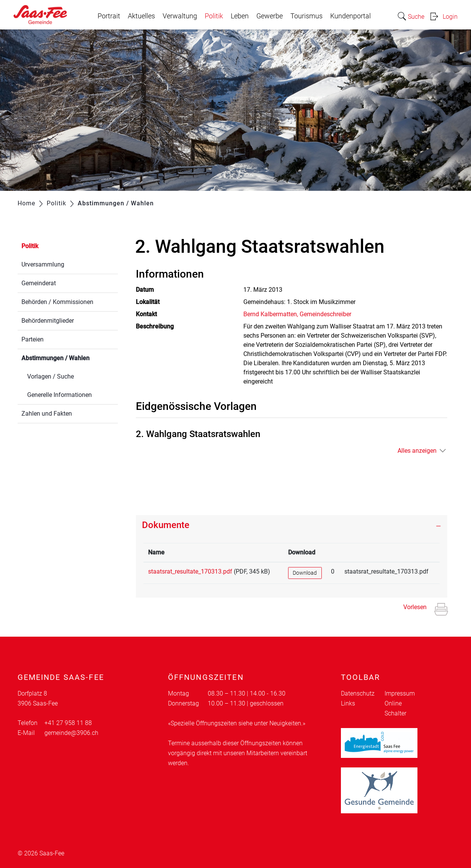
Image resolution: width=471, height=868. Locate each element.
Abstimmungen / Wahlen (70, 357)
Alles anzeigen (417, 451)
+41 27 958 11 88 (68, 723)
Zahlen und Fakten (47, 414)
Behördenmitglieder (48, 321)
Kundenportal (350, 16)
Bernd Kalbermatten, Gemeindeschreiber (297, 314)
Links (348, 703)
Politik (214, 16)
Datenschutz (358, 693)
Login (450, 17)
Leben (240, 16)
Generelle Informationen (59, 395)
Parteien (33, 339)
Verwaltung (180, 16)
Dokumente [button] (166, 525)
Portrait (109, 16)
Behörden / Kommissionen (57, 302)
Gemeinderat (39, 283)
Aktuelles (141, 16)
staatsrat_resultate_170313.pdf (190, 571)
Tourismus (306, 16)
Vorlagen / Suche (51, 376)
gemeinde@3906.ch (71, 733)
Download (305, 573)
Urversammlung (43, 264)
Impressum (400, 693)
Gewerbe (270, 16)
